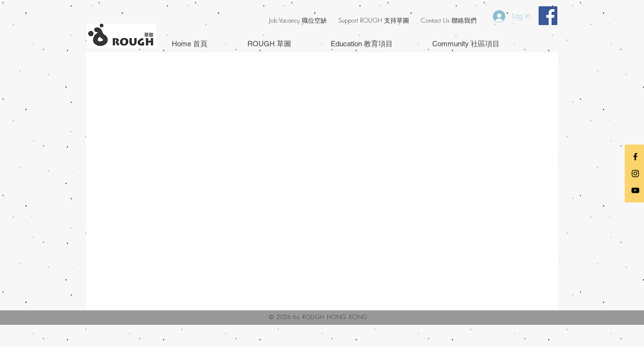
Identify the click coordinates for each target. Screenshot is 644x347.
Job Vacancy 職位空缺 (298, 20)
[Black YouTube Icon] (635, 190)
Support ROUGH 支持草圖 (374, 20)
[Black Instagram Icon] (635, 173)
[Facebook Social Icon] (548, 16)
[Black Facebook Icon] (635, 157)
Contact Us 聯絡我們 (449, 20)
